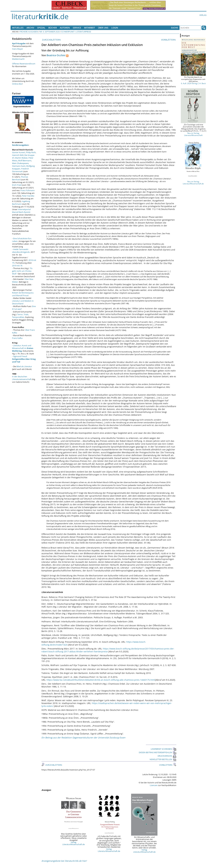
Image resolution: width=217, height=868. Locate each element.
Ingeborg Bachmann (21, 203)
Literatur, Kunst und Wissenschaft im (23, 348)
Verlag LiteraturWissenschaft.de (74, 843)
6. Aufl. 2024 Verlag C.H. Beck (193, 83)
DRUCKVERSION (167, 756)
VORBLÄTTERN (169, 40)
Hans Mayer (17, 49)
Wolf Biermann (25, 161)
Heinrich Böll (18, 155)
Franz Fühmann (28, 190)
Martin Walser (21, 158)
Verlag (203, 15)
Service (77, 28)
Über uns (103, 28)
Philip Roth (31, 152)
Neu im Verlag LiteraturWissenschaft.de (193, 183)
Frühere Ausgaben (29, 32)
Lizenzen (154, 785)
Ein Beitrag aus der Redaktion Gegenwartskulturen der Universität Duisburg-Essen (83, 738)
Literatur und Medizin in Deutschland (23, 302)
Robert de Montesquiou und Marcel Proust (23, 294)
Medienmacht (18, 59)
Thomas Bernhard (20, 178)
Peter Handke (28, 196)
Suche (175, 28)
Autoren (65, 28)
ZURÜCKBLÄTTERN (51, 40)
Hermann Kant (19, 166)
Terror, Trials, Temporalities (20, 316)
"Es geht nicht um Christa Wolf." (22, 271)
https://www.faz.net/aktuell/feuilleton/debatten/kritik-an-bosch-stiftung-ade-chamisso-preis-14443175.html (101, 680)
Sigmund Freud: (24, 359)
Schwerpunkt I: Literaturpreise (76, 32)
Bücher (53, 28)
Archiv (30, 28)
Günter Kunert (19, 152)
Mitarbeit (90, 28)
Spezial (41, 28)
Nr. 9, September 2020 (50, 32)
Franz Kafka (17, 338)
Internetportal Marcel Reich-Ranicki (21, 211)
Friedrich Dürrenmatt (20, 170)
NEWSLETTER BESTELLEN (163, 759)
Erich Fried (17, 185)
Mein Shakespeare (20, 163)
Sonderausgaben (20, 145)
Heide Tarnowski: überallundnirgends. (21, 251)
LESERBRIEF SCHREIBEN (164, 749)
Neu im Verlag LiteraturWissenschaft (193, 134)
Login (115, 28)
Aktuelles (18, 28)
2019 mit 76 (17, 266)
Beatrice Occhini (56, 55)
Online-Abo (17, 84)
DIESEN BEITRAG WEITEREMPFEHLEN (158, 752)
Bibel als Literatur (24, 366)
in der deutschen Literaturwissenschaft (22, 378)
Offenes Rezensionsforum (24, 64)
